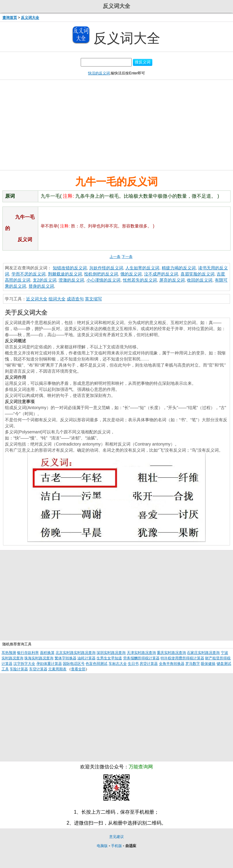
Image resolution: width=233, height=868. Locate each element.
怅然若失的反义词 (140, 280)
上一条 (115, 257)
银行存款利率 (28, 653)
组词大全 (57, 299)
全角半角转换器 (172, 664)
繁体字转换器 (66, 658)
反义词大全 (30, 18)
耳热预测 (9, 653)
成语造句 (75, 299)
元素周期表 (57, 669)
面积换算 (47, 653)
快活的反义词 (99, 73)
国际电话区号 (74, 664)
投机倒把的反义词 (101, 274)
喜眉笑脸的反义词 (198, 274)
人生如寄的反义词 (142, 268)
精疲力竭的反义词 (179, 268)
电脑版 (102, 846)
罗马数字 (193, 664)
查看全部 (78, 669)
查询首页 (10, 18)
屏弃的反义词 (172, 280)
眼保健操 (208, 664)
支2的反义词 (45, 280)
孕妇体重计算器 (49, 664)
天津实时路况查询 (141, 653)
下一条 (127, 257)
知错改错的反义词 (70, 268)
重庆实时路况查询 (171, 653)
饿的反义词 (131, 274)
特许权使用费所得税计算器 (182, 658)
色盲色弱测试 (96, 664)
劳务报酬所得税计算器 (141, 658)
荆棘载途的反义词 (65, 274)
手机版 (116, 846)
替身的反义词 (41, 286)
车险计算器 (19, 669)
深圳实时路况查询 (111, 653)
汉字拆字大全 (24, 664)
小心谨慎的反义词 (103, 280)
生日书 (133, 664)
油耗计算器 (86, 658)
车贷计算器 (38, 669)
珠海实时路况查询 (39, 658)
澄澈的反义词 (71, 280)
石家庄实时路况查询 (203, 653)
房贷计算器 (149, 664)
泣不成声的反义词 (161, 274)
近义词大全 (37, 299)
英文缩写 (93, 299)
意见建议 (116, 837)
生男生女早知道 (109, 658)
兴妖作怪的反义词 (106, 268)
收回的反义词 (200, 280)
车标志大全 (118, 664)
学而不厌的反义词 (29, 274)
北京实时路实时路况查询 (76, 653)
